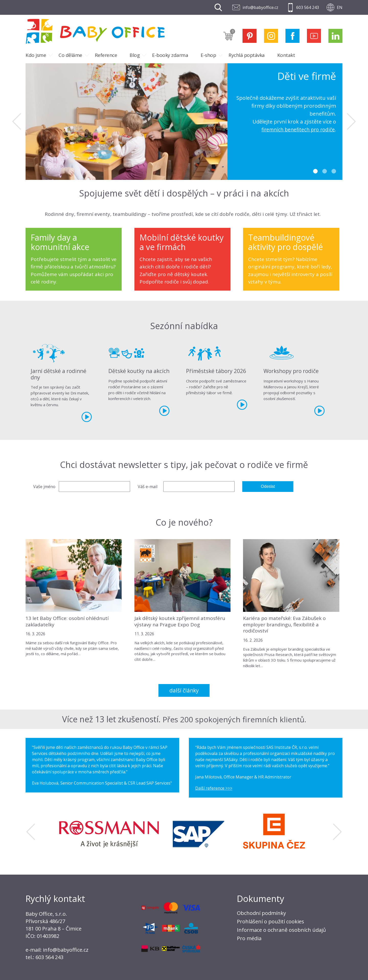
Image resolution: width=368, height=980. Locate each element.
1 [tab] (315, 171)
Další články (184, 690)
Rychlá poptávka (247, 55)
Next (351, 121)
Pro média (249, 938)
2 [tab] (325, 171)
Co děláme (70, 55)
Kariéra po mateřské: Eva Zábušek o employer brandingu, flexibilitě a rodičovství (284, 624)
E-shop (208, 55)
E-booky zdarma (170, 55)
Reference (106, 55)
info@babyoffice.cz (260, 7)
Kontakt (286, 55)
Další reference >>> (214, 788)
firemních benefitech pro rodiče (296, 129)
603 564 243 (308, 7)
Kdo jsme (36, 55)
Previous (17, 121)
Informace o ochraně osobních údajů (281, 930)
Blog (135, 55)
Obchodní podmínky (261, 913)
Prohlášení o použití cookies (271, 921)
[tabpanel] (184, 122)
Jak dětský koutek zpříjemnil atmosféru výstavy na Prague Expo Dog (180, 621)
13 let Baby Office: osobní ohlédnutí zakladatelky (67, 621)
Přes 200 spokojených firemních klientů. (234, 719)
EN (340, 7)
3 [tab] (334, 171)
